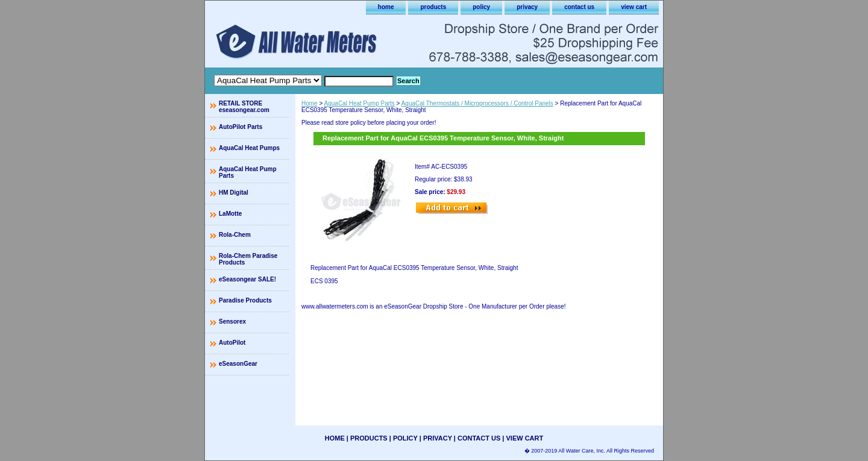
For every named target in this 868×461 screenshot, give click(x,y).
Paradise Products (245, 300)
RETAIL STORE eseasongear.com (244, 107)
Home (310, 103)
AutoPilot (232, 343)
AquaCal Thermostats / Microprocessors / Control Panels (477, 103)
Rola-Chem (235, 235)
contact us (579, 7)
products (433, 7)
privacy (527, 7)
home (386, 7)
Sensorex (232, 321)
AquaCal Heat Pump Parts (360, 103)
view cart (634, 7)
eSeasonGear (238, 364)
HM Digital (234, 193)
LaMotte (230, 214)
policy (481, 7)
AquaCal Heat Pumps (249, 148)
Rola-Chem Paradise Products (248, 259)
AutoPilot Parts (241, 127)
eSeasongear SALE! (247, 279)
